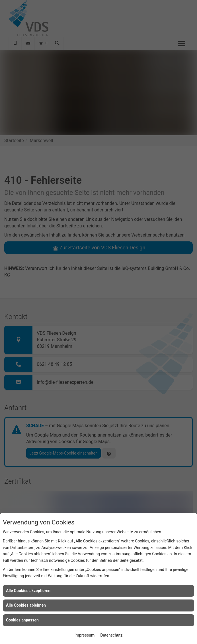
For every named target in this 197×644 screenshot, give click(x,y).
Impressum (85, 635)
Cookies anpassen (22, 620)
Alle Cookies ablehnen (26, 605)
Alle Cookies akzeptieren (28, 591)
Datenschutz (111, 635)
